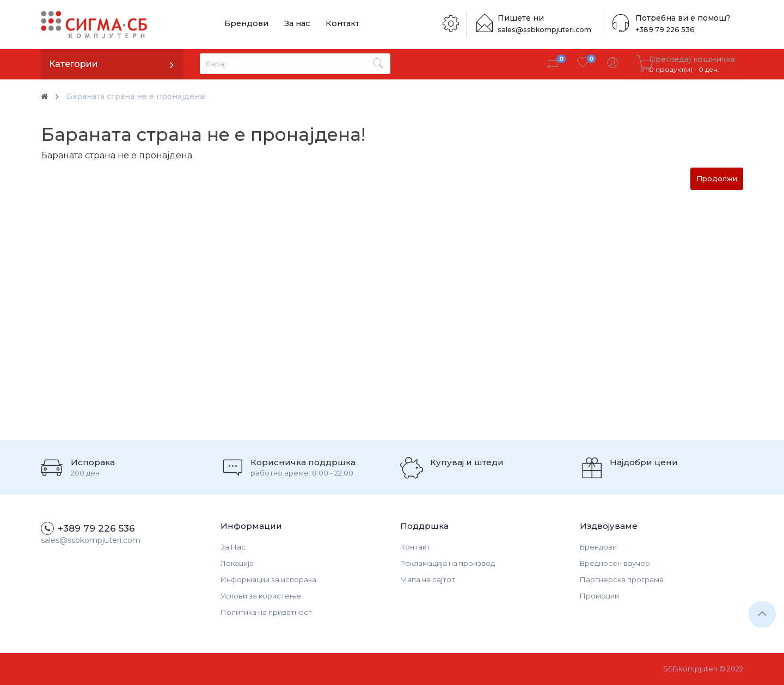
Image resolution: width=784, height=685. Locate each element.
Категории (73, 64)
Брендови (244, 24)
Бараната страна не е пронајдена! (147, 96)
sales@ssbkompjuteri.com (550, 30)
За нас (291, 24)
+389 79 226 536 (661, 30)
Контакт (332, 24)
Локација (237, 563)
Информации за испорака (268, 579)
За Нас (233, 547)
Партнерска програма (622, 579)
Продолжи (717, 178)
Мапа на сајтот (428, 579)
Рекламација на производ (448, 563)
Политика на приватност (266, 612)
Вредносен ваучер (615, 563)
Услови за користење (261, 596)
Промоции (599, 596)
